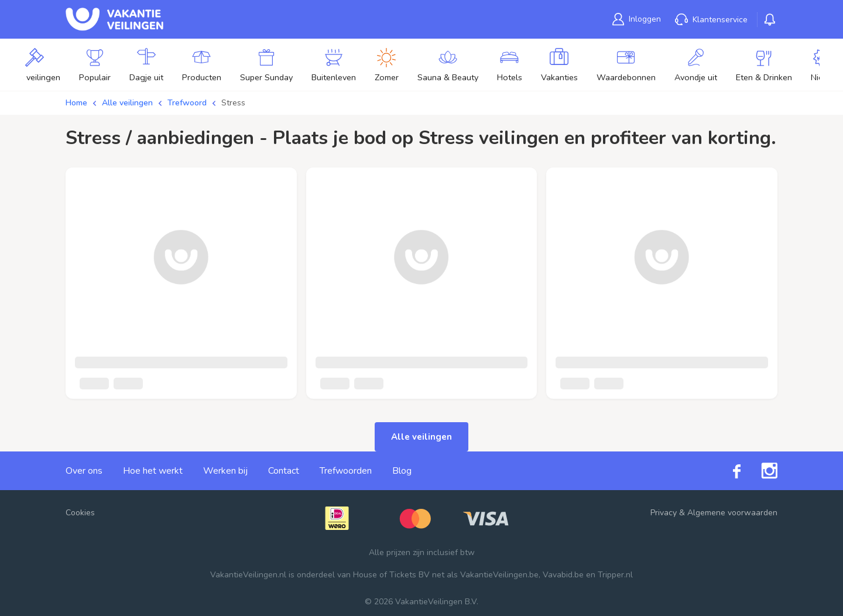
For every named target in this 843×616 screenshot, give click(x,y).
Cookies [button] (80, 513)
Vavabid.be (563, 575)
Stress (233, 103)
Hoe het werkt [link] (153, 471)
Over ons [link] (84, 471)
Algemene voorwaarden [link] (732, 513)
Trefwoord (187, 103)
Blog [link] (402, 471)
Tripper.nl (615, 575)
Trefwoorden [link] (346, 471)
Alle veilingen (127, 103)
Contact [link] (284, 471)
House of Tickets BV (391, 575)
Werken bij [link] (225, 471)
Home (76, 103)
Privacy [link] (664, 513)
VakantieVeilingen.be (499, 575)
